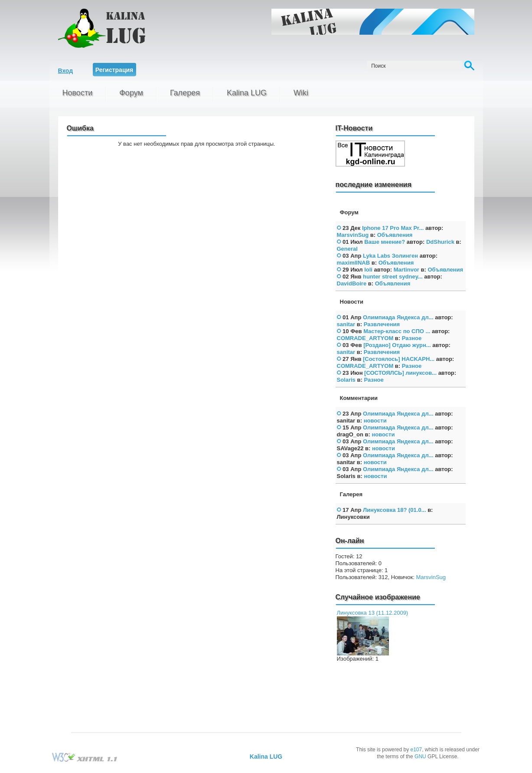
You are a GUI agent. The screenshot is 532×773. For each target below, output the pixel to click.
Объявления (395, 235)
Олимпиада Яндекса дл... (398, 317)
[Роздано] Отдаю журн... (397, 345)
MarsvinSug (353, 235)
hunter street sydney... (393, 277)
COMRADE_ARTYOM (365, 338)
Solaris (346, 380)
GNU (420, 757)
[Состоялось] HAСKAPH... (399, 359)
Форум (131, 93)
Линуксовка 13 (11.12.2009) (373, 613)
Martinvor (406, 270)
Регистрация (114, 70)
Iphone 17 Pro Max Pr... (393, 228)
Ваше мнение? (385, 242)
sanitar (346, 324)
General (347, 249)
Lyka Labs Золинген (390, 256)
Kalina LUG (247, 93)
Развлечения (382, 324)
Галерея (185, 93)
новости (375, 421)
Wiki (301, 93)
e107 (416, 750)
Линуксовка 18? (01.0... (395, 510)
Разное (412, 338)
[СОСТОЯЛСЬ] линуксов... (400, 373)
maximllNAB (354, 263)
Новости (78, 93)
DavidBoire (352, 283)
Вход (66, 71)
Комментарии (359, 398)
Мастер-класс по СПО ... (397, 331)
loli (368, 270)
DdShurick (440, 242)
